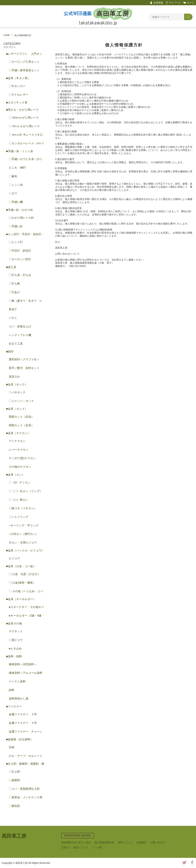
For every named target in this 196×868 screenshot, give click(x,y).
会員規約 (141, 842)
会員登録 (158, 3)
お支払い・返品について (75, 847)
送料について (125, 842)
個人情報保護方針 (104, 842)
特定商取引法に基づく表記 (76, 842)
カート (191, 3)
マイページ (175, 3)
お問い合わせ (157, 842)
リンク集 (97, 847)
